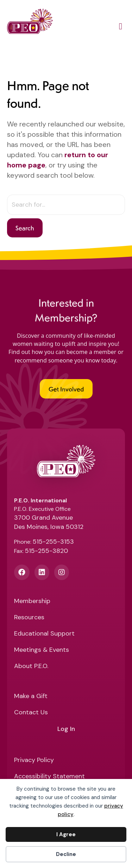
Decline (66, 854)
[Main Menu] (121, 28)
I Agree (66, 834)
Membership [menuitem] (32, 601)
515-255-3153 (53, 542)
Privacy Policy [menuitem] (34, 760)
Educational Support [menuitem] (44, 634)
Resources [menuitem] (29, 618)
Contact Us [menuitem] (31, 713)
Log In (66, 729)
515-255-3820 (46, 551)
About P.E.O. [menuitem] (31, 666)
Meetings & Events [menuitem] (42, 650)
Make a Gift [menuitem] (31, 696)
